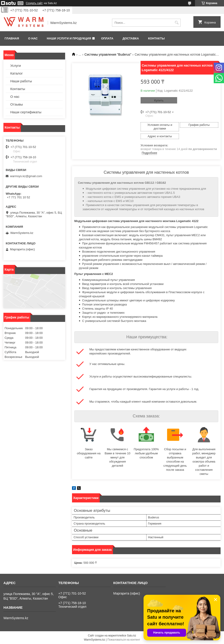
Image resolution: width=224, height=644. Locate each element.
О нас (33, 38)
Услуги (16, 66)
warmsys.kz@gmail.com (26, 176)
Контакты (156, 38)
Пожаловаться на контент (124, 640)
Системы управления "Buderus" (108, 54)
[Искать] (177, 23)
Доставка (131, 38)
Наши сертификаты (26, 112)
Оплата (107, 38)
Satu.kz (131, 636)
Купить (159, 100)
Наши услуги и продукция (69, 38)
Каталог (17, 73)
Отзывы (17, 104)
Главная (12, 38)
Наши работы (21, 81)
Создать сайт (34, 3)
